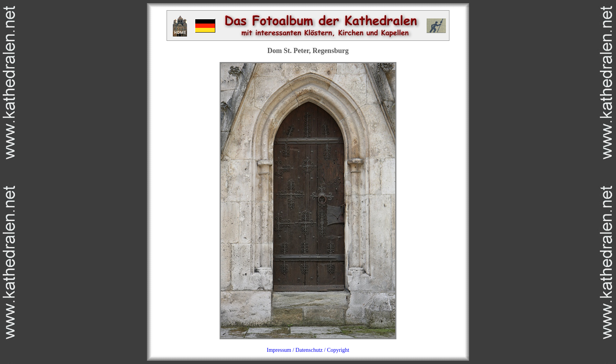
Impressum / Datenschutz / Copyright (308, 350)
